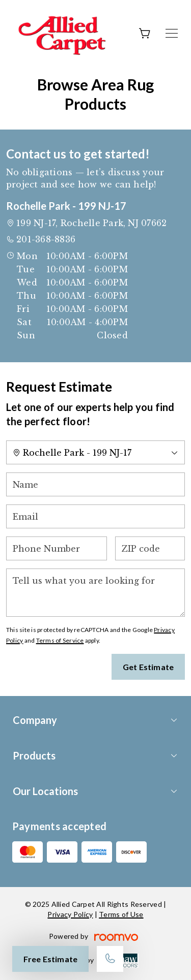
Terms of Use (121, 914)
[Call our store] (110, 959)
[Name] (95, 484)
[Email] (95, 516)
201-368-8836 (46, 239)
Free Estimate (50, 959)
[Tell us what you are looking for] (95, 593)
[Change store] (95, 452)
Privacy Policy (70, 914)
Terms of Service (60, 640)
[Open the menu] (172, 33)
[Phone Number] (57, 548)
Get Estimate (148, 667)
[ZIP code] (150, 548)
